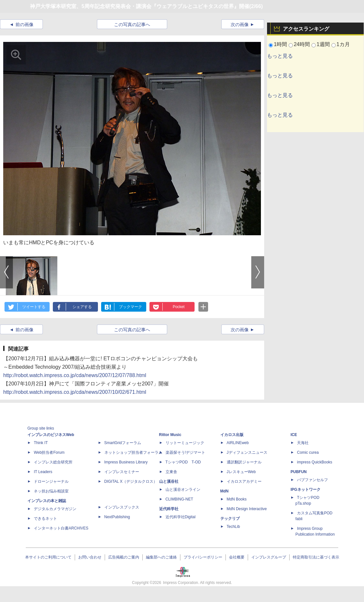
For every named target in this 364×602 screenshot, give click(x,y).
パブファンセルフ (312, 480)
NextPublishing (117, 517)
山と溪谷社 (169, 481)
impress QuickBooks (315, 462)
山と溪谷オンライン (183, 490)
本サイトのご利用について (48, 557)
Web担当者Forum (49, 452)
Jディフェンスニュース (247, 452)
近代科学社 (169, 509)
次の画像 (240, 24)
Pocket (179, 307)
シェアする (82, 307)
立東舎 (171, 472)
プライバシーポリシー (203, 557)
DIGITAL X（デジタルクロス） (131, 481)
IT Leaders (43, 472)
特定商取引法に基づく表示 (316, 557)
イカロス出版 (232, 435)
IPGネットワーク (306, 490)
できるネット (45, 519)
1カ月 (343, 44)
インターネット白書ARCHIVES (61, 528)
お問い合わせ (90, 557)
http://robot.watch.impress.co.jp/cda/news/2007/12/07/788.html (75, 375)
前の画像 (24, 24)
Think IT (41, 443)
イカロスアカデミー (244, 481)
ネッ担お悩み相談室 (51, 491)
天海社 (303, 443)
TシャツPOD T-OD (183, 462)
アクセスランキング (306, 29)
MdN (225, 491)
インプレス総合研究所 (53, 462)
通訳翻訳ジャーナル (244, 462)
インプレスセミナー (122, 472)
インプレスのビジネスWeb (51, 435)
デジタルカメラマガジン (55, 509)
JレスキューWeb (241, 472)
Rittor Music (170, 435)
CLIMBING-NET (179, 499)
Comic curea (308, 452)
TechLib (233, 527)
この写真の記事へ (132, 24)
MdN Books (237, 499)
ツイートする (34, 307)
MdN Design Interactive (247, 509)
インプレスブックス (122, 507)
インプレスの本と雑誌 (47, 501)
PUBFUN (299, 472)
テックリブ (230, 519)
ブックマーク (130, 307)
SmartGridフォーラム (123, 443)
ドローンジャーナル (51, 481)
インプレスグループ (269, 557)
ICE (294, 435)
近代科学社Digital (181, 517)
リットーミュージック (185, 443)
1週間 (323, 44)
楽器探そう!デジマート (185, 452)
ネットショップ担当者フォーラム (133, 452)
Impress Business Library (126, 462)
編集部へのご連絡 (161, 557)
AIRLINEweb (238, 443)
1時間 (280, 44)
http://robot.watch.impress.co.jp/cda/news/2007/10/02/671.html (75, 392)
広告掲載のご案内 (124, 557)
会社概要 (237, 557)
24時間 (302, 44)
